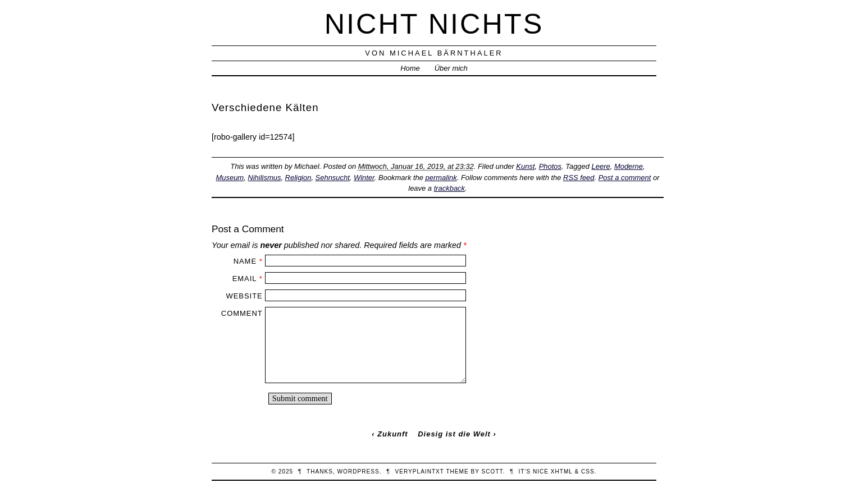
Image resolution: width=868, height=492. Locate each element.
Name (245, 261)
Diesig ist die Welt (454, 434)
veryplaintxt (420, 472)
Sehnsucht (333, 178)
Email (245, 279)
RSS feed (579, 178)
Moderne (629, 166)
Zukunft (392, 434)
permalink (441, 178)
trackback (449, 188)
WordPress (358, 472)
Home (410, 68)
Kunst (525, 166)
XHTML (562, 472)
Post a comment (625, 178)
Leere (601, 166)
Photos (550, 166)
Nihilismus (264, 178)
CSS (588, 472)
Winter (364, 178)
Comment (242, 313)
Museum (230, 178)
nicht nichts (434, 24)
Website (244, 296)
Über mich (451, 68)
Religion (298, 178)
